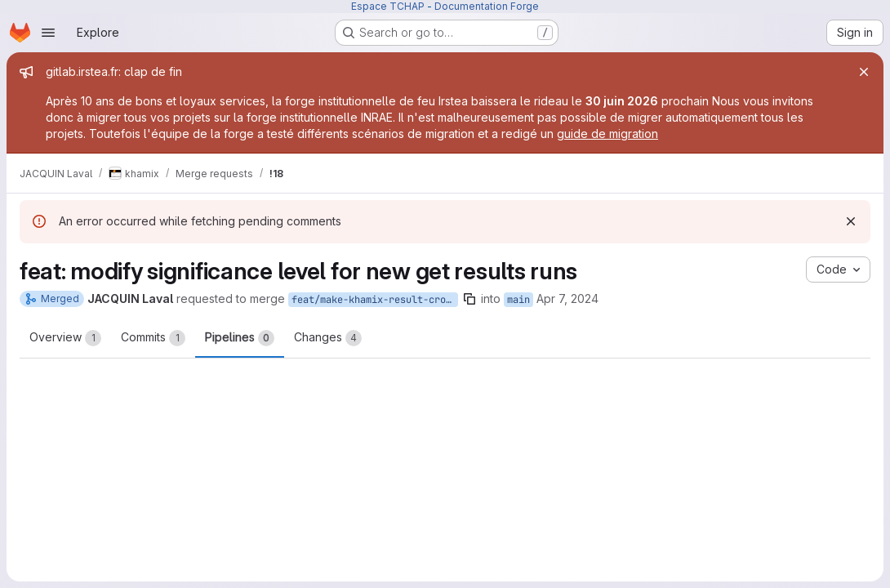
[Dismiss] (851, 221)
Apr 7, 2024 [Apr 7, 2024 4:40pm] (567, 298)
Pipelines (240, 338)
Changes (328, 338)
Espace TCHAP (388, 6)
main (518, 300)
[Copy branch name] (469, 299)
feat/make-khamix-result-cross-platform (375, 300)
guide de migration (607, 134)
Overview (65, 338)
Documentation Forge (487, 6)
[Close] (864, 72)
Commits (153, 338)
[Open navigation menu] (48, 33)
